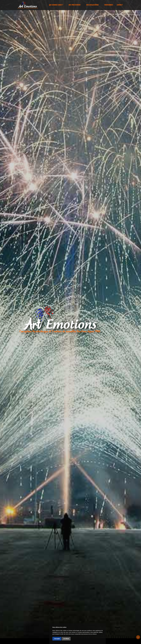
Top (138, 637)
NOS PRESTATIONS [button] (75, 5)
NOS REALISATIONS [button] (93, 5)
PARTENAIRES (109, 5)
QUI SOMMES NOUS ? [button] (56, 5)
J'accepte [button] (57, 639)
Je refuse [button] (66, 639)
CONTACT (120, 5)
